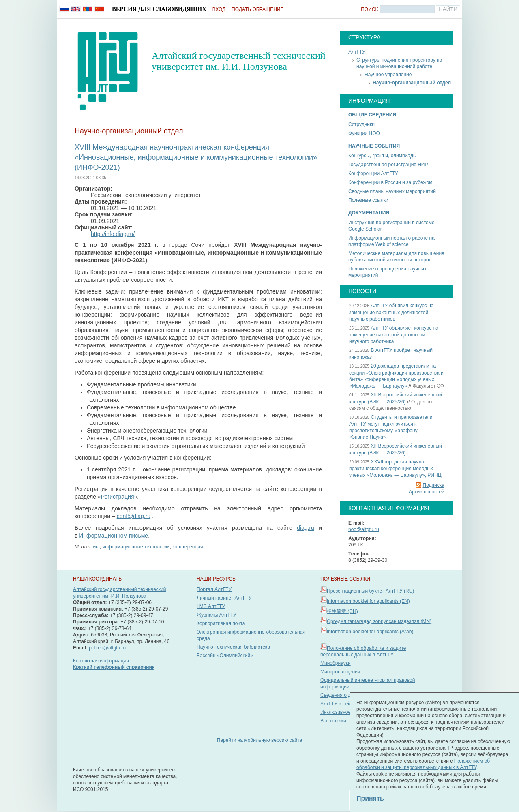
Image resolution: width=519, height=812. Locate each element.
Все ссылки (333, 721)
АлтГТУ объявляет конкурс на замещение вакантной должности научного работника (394, 335)
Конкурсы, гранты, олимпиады (383, 156)
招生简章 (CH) (342, 611)
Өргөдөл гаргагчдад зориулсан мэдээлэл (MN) (379, 621)
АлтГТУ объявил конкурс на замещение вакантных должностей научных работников (391, 312)
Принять (370, 798)
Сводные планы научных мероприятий (392, 191)
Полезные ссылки (368, 200)
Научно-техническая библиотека (233, 647)
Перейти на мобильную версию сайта (259, 740)
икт (97, 547)
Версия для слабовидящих (159, 9)
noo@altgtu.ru (364, 529)
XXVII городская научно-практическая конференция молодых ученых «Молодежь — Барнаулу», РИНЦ (395, 468)
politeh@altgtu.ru (107, 648)
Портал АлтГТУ (214, 589)
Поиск (369, 9)
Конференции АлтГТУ (373, 174)
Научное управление (388, 75)
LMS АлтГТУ (211, 606)
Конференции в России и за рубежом (390, 182)
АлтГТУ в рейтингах (343, 704)
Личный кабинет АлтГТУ (224, 598)
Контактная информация (101, 661)
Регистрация (118, 497)
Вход (219, 9)
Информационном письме (114, 536)
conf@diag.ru (134, 516)
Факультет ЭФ (428, 386)
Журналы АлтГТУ (217, 615)
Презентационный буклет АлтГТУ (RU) (370, 591)
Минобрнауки (336, 663)
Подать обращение (257, 9)
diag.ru (306, 528)
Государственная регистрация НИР (388, 165)
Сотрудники (361, 124)
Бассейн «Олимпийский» (225, 656)
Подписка (434, 485)
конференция (188, 547)
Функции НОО (364, 133)
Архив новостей (427, 492)
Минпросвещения (340, 672)
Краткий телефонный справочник (114, 667)
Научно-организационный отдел (412, 83)
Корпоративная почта (221, 623)
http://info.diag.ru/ (113, 234)
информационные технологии (136, 547)
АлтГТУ (357, 52)
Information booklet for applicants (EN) (368, 601)
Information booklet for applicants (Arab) (370, 632)
